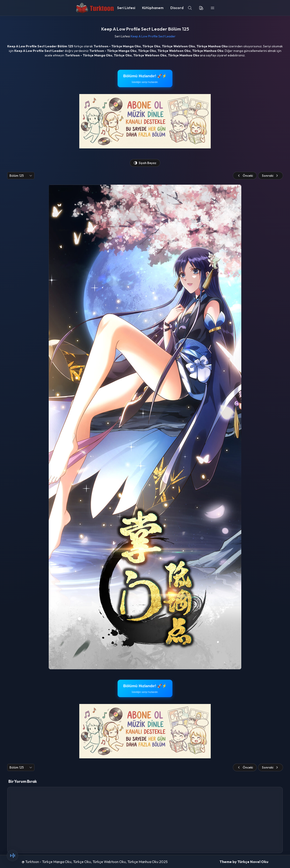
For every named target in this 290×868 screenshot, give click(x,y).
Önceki (245, 176)
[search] (190, 8)
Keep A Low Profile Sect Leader (153, 36)
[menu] (213, 8)
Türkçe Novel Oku (253, 862)
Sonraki (271, 176)
